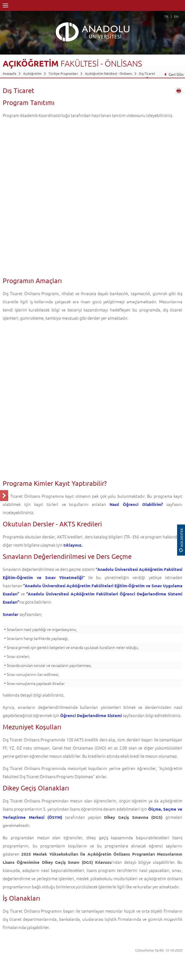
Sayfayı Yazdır (179, 91)
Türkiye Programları (63, 73)
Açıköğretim (32, 73)
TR (166, 16)
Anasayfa (9, 73)
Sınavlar (10, 614)
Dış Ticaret (147, 73)
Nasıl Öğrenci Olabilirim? (136, 504)
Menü (5, 5)
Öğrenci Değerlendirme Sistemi (91, 715)
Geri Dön (174, 74)
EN (176, 16)
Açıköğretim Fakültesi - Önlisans (108, 73)
